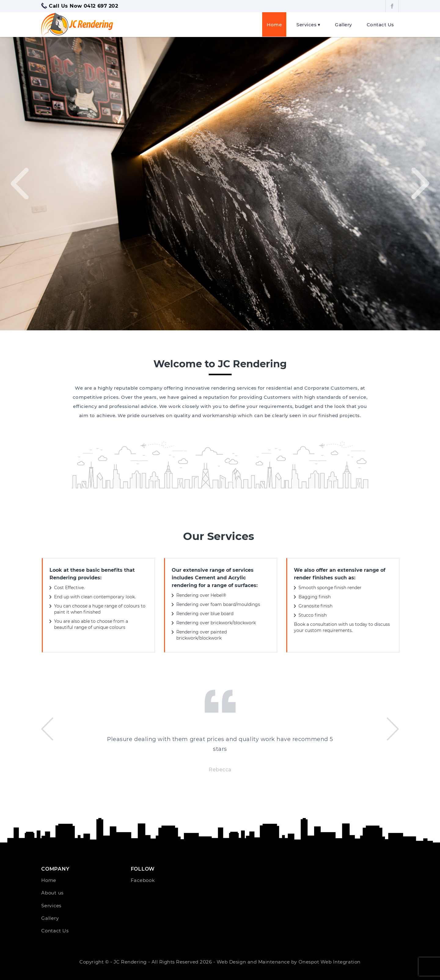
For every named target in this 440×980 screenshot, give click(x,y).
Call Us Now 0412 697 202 (83, 6)
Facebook (143, 880)
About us (52, 893)
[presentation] (20, 184)
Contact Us (380, 24)
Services (306, 24)
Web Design (231, 962)
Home (274, 24)
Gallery (343, 24)
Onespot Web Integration (330, 962)
